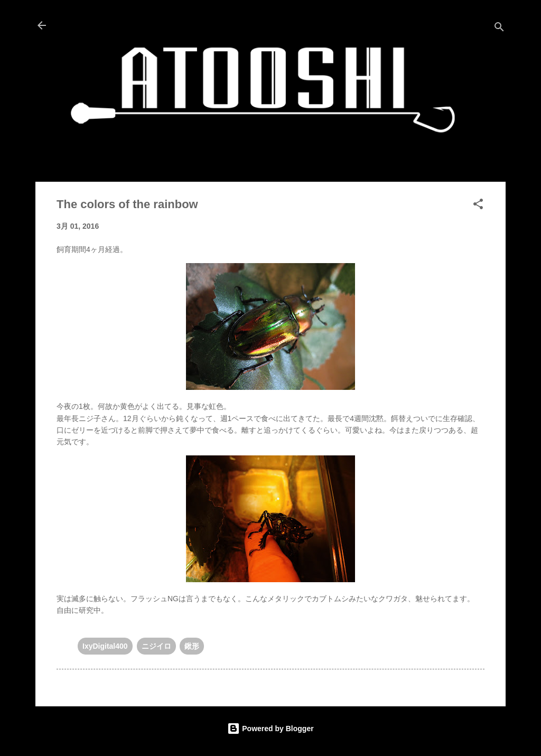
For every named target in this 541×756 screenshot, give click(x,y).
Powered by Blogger (270, 729)
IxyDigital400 (105, 646)
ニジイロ (156, 646)
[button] (478, 206)
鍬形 (192, 646)
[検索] (499, 29)
